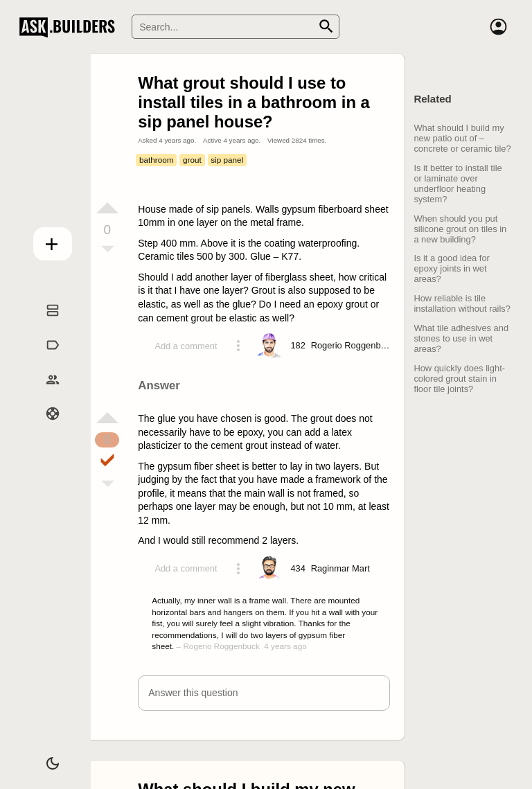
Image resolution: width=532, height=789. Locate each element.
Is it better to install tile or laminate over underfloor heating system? (458, 184)
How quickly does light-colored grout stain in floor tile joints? (459, 379)
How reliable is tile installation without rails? (462, 303)
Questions (44, 325)
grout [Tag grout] (192, 160)
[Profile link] (353, 346)
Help (44, 428)
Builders (44, 393)
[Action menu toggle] (238, 346)
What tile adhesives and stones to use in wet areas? (461, 338)
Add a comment (186, 346)
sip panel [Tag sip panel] (227, 160)
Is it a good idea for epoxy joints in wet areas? (452, 268)
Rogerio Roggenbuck (221, 646)
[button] (264, 693)
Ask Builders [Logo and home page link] (70, 27)
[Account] (499, 27)
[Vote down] (107, 250)
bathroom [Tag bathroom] (157, 160)
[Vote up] (107, 208)
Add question (44, 240)
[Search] (236, 27)
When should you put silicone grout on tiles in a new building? (460, 229)
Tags (44, 360)
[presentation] (295, 411)
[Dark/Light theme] (44, 757)
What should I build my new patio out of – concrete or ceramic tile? (462, 138)
